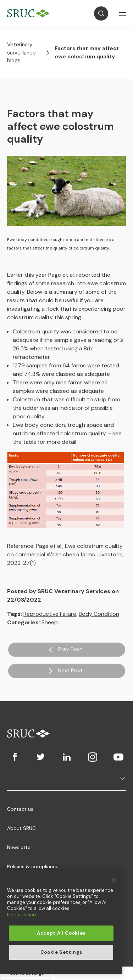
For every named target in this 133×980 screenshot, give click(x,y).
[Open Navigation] (122, 13)
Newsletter (20, 847)
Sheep (50, 622)
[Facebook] (15, 757)
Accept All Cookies (61, 933)
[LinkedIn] (66, 757)
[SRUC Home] (30, 13)
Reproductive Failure (50, 614)
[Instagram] (92, 757)
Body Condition (99, 614)
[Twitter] (41, 757)
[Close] (113, 880)
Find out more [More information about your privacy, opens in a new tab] (22, 915)
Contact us (20, 809)
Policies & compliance (33, 866)
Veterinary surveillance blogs (21, 53)
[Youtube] (118, 757)
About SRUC (21, 828)
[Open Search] (101, 13)
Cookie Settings (61, 952)
